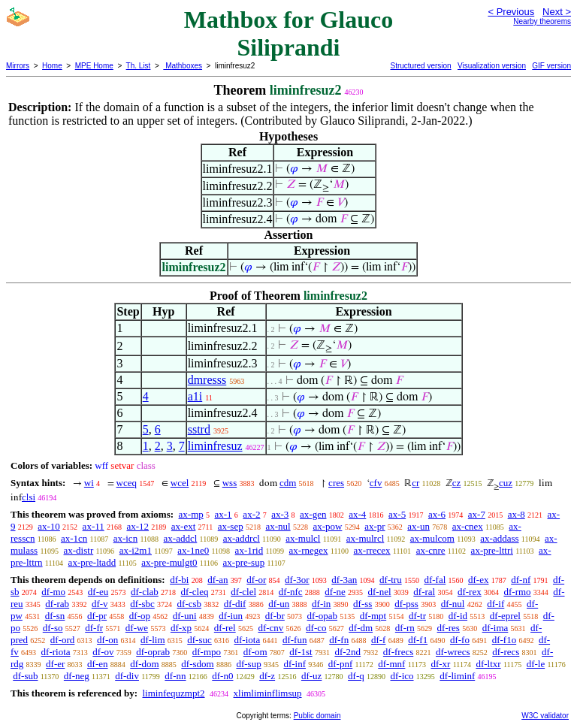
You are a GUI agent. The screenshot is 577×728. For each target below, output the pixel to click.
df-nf (521, 580)
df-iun (231, 616)
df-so (53, 628)
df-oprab (153, 652)
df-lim (153, 640)
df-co (316, 628)
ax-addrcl (242, 538)
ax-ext (183, 526)
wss (230, 483)
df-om (255, 652)
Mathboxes (183, 66)
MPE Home (94, 66)
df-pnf (341, 664)
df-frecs (398, 652)
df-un (279, 604)
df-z (267, 676)
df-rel (225, 628)
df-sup (248, 664)
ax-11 (94, 526)
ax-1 (224, 514)
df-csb (190, 604)
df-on (107, 640)
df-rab (57, 604)
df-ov (103, 652)
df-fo (460, 640)
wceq (127, 483)
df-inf (295, 664)
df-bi (179, 580)
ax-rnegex (309, 550)
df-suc (199, 640)
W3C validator (545, 716)
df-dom (144, 664)
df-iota (248, 640)
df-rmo (517, 592)
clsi (29, 497)
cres (336, 483)
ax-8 (517, 514)
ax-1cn (74, 538)
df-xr (440, 664)
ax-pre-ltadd (92, 562)
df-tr (417, 616)
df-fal (435, 580)
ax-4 (357, 514)
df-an (218, 580)
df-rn (405, 628)
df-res (449, 628)
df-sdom (197, 664)
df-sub (25, 676)
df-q (356, 676)
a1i (195, 396)
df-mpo (207, 652)
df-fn (339, 640)
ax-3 (280, 514)
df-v (100, 604)
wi (89, 483)
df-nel (380, 592)
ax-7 (477, 514)
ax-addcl (181, 538)
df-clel (243, 592)
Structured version (420, 66)
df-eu (98, 592)
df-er (55, 664)
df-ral (424, 592)
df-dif (235, 604)
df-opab (322, 616)
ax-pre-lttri (492, 550)
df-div (127, 676)
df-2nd (347, 652)
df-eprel (505, 616)
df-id (458, 616)
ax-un (418, 526)
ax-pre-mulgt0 (169, 562)
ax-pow (327, 526)
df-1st (301, 652)
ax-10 (49, 526)
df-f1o (504, 640)
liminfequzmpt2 (173, 693)
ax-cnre (431, 550)
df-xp (181, 628)
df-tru (391, 580)
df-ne (335, 592)
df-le (536, 664)
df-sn (55, 616)
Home (52, 66)
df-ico (402, 676)
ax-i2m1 (136, 550)
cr (415, 483)
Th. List (139, 66)
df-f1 (418, 640)
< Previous (511, 12)
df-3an (344, 580)
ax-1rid (249, 550)
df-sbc (142, 604)
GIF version (551, 66)
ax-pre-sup (244, 562)
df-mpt (373, 616)
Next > (557, 12)
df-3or (297, 580)
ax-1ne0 (193, 550)
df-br (275, 616)
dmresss (207, 380)
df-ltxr (488, 664)
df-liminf (457, 676)
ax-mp (191, 514)
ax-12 (137, 526)
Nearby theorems (542, 21)
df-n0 (222, 676)
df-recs (506, 652)
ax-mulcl (303, 538)
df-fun (295, 640)
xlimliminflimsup (268, 693)
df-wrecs (453, 652)
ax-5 (397, 514)
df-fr (94, 628)
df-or (256, 580)
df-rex (470, 592)
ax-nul (278, 526)
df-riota (56, 652)
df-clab (145, 592)
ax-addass (499, 538)
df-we (137, 628)
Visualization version (492, 66)
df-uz (311, 676)
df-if (495, 604)
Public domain (317, 716)
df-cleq (195, 592)
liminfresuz (215, 446)
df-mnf (391, 664)
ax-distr (79, 550)
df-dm (361, 628)
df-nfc (291, 592)
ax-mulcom (432, 538)
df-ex (478, 580)
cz (457, 483)
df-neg (77, 676)
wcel (180, 483)
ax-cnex (468, 526)
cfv (376, 483)
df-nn (175, 676)
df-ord (63, 640)
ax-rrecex (372, 550)
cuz (506, 483)
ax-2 (251, 514)
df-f (379, 640)
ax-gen (313, 514)
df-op (140, 616)
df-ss (363, 604)
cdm (288, 483)
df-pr (97, 616)
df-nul (453, 604)
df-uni (185, 616)
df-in (321, 604)
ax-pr (375, 526)
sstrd (199, 429)
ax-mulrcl (366, 538)
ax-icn (125, 538)
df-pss (406, 604)
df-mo (53, 592)
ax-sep (231, 526)
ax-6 (437, 514)
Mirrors (18, 66)
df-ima (495, 628)
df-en (97, 664)
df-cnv (270, 628)
